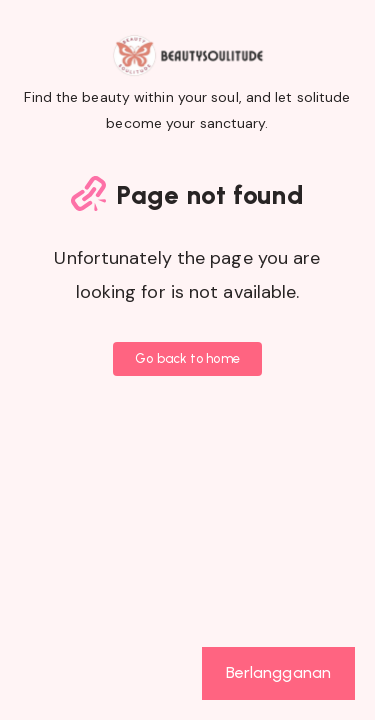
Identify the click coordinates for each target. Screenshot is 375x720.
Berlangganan (278, 672)
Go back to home (187, 358)
